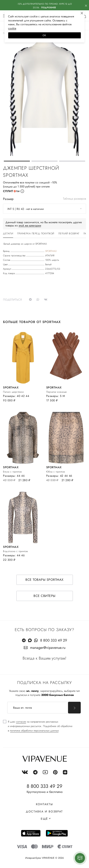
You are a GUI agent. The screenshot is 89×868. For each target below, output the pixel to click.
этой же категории (30, 225)
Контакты (44, 804)
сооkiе (12, 28)
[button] (17, 161)
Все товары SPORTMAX (44, 580)
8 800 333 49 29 (54, 640)
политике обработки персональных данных (34, 731)
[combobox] (44, 209)
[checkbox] (38, 726)
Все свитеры (44, 596)
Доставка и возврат (44, 811)
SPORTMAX (51, 251)
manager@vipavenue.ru (48, 648)
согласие (21, 722)
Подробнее (49, 7)
